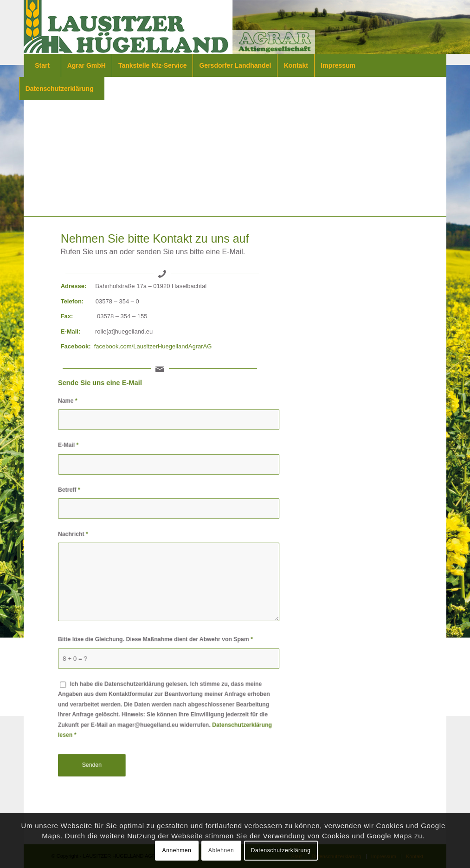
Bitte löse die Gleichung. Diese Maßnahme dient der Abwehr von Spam (155, 638)
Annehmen (177, 850)
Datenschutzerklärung (281, 850)
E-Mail (70, 448)
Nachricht (74, 535)
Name (69, 404)
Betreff (71, 491)
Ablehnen (221, 850)
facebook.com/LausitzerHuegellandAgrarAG (153, 346)
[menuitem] (45, 65)
